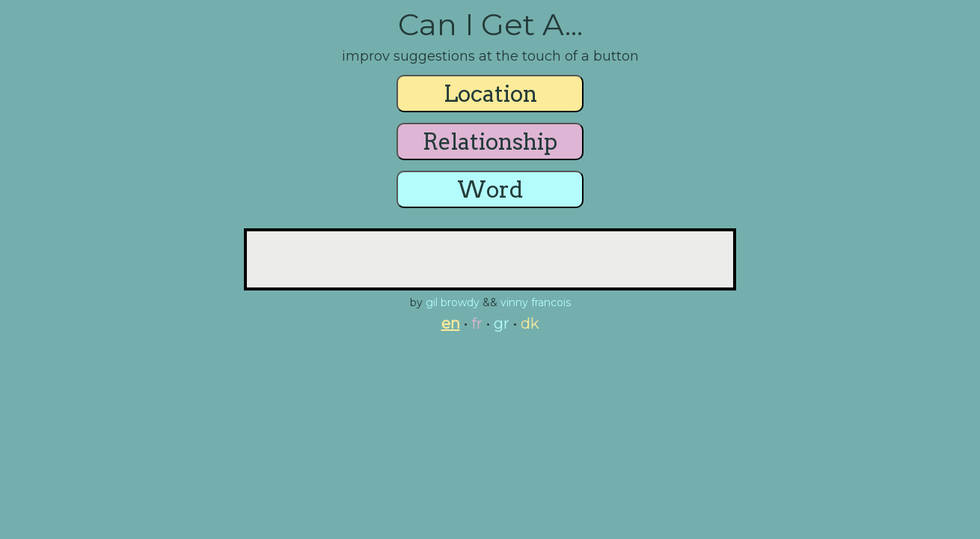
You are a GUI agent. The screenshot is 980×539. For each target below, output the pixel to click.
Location (490, 94)
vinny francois (536, 302)
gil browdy (453, 302)
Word (490, 189)
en (451, 323)
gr (502, 323)
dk (530, 323)
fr (477, 323)
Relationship (490, 141)
